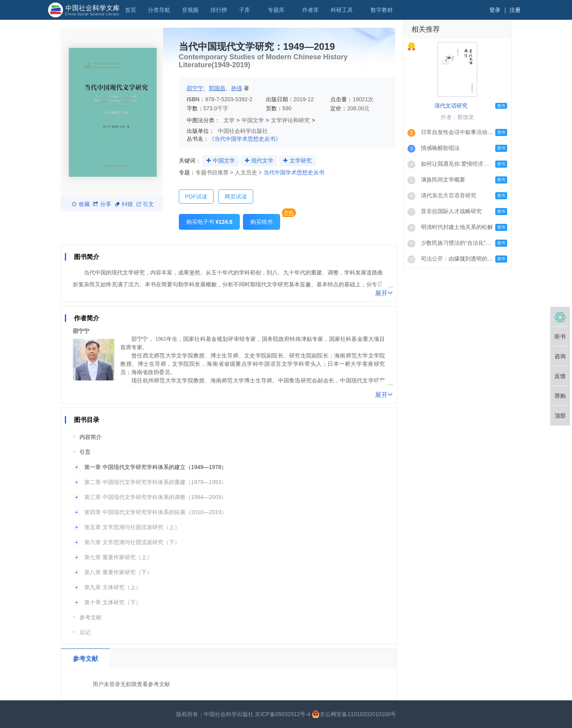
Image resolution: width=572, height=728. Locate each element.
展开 (384, 293)
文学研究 (301, 161)
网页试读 (236, 197)
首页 (131, 10)
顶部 (560, 416)
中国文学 (253, 120)
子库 (244, 10)
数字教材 (382, 10)
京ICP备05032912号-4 (282, 714)
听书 (560, 337)
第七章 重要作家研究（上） (118, 557)
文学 (229, 120)
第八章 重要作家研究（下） (118, 572)
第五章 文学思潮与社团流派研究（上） (132, 527)
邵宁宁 (195, 88)
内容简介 (91, 437)
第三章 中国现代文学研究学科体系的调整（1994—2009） (155, 497)
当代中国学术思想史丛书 (294, 172)
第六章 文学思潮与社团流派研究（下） (132, 542)
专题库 (276, 10)
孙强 (237, 88)
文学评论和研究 (290, 120)
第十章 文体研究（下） (113, 602)
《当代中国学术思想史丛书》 (245, 139)
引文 (145, 204)
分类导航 (159, 10)
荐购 (289, 213)
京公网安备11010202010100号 (354, 714)
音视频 (190, 10)
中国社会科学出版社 (243, 131)
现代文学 (262, 161)
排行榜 (219, 10)
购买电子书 (209, 222)
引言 (85, 452)
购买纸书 (261, 222)
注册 (515, 10)
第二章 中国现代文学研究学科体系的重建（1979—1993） (155, 482)
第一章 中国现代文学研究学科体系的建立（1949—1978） (155, 467)
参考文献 (91, 617)
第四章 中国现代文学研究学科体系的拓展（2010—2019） (155, 512)
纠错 (124, 204)
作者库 (311, 10)
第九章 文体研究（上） (113, 587)
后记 (85, 632)
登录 (495, 10)
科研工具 (342, 10)
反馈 (560, 376)
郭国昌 (217, 88)
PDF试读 (196, 197)
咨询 (560, 356)
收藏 (81, 204)
